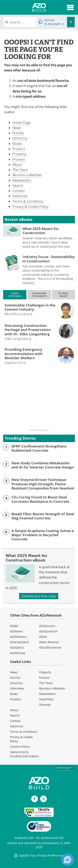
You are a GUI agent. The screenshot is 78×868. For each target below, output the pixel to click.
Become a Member (27, 175)
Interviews (17, 688)
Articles (18, 133)
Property (19, 154)
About (17, 165)
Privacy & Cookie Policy (30, 207)
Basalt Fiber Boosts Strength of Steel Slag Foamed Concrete (43, 516)
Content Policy (20, 747)
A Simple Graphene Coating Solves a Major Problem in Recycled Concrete (43, 535)
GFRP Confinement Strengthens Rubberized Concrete (39, 448)
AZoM (14, 626)
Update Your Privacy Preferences (39, 855)
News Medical (49, 642)
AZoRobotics (19, 637)
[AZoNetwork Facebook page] (35, 799)
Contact (19, 191)
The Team (20, 170)
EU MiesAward (63, 294)
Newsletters (22, 180)
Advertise (20, 196)
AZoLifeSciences (50, 647)
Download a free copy (39, 596)
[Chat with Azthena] (68, 860)
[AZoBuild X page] (43, 799)
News (17, 128)
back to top (65, 768)
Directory (20, 138)
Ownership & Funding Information (24, 754)
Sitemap (45, 705)
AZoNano (16, 631)
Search (18, 186)
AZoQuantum (48, 631)
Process (19, 159)
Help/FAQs (46, 699)
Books (17, 144)
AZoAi (43, 637)
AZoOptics (17, 647)
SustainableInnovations (39, 294)
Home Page (22, 123)
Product (19, 149)
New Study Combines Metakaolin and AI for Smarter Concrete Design (43, 465)
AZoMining (17, 653)
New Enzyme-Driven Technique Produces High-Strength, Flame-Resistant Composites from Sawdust (43, 484)
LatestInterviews (15, 294)
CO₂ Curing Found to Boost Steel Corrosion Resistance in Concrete (40, 499)
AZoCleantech (20, 642)
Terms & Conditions (28, 201)
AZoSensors (47, 626)
